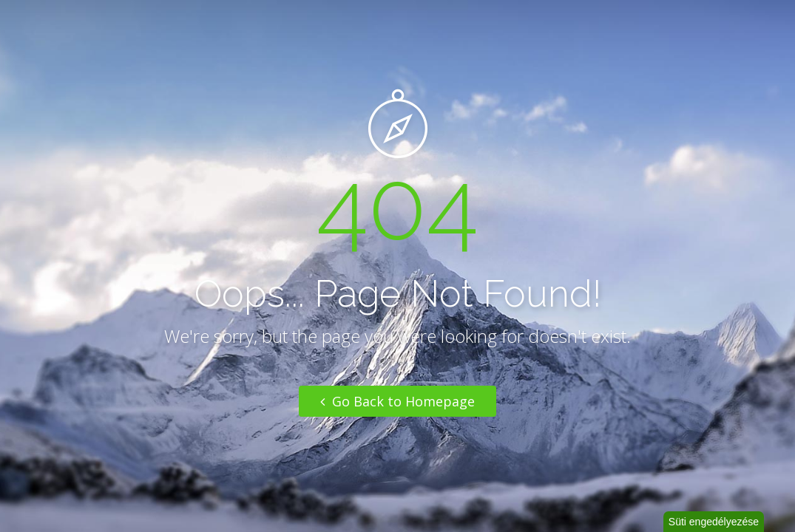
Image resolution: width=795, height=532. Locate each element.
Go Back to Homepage (397, 401)
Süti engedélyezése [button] (714, 522)
